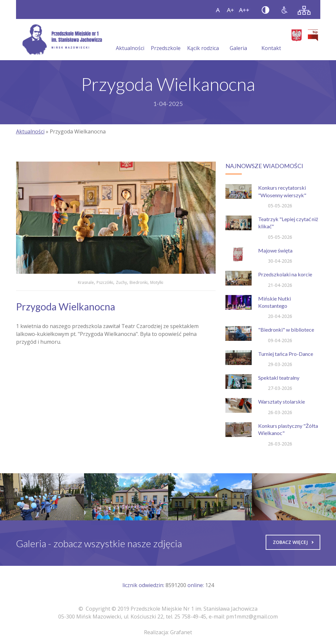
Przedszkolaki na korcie (285, 274)
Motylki (157, 282)
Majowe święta (275, 250)
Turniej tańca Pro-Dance (286, 354)
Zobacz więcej (293, 542)
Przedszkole (166, 40)
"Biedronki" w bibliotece (286, 330)
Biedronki (139, 282)
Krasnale (86, 282)
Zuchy (121, 282)
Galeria (238, 40)
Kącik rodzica (203, 40)
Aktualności (130, 40)
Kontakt (271, 40)
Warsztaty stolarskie (282, 401)
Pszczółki (105, 282)
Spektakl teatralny (279, 378)
